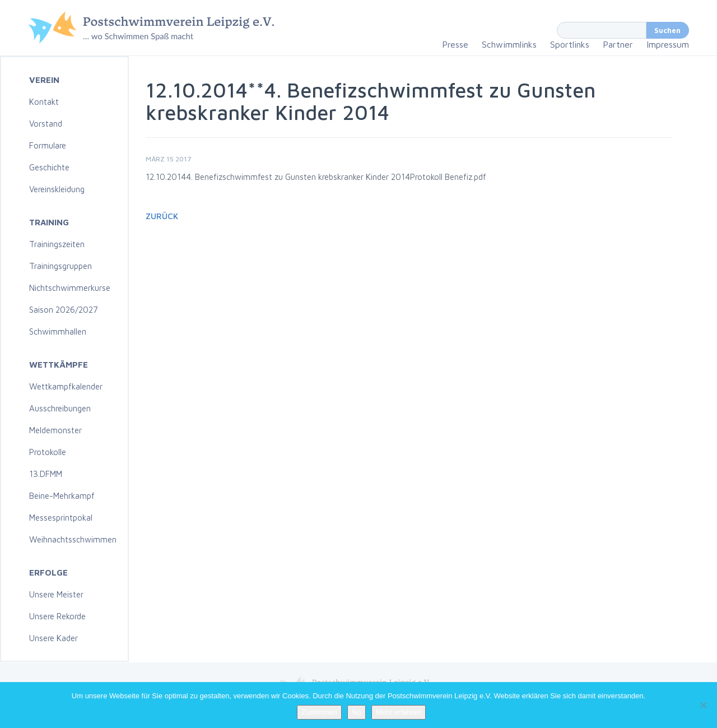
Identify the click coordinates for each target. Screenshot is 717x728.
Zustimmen (319, 712)
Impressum (668, 44)
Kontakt (44, 102)
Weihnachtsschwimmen (73, 539)
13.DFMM (46, 474)
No (357, 712)
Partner (618, 44)
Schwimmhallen (58, 331)
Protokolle (48, 452)
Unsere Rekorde (57, 616)
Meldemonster (55, 430)
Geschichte (49, 167)
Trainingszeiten (57, 244)
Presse (455, 44)
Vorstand (46, 124)
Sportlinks (570, 44)
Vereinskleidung (57, 189)
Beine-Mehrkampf (62, 496)
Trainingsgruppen (60, 266)
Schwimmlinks (509, 44)
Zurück (162, 216)
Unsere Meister (56, 594)
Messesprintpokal (61, 518)
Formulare (48, 145)
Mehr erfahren (399, 712)
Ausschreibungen (60, 408)
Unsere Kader (53, 638)
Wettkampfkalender (66, 386)
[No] (703, 705)
